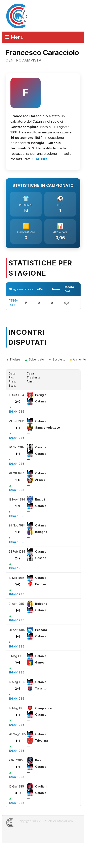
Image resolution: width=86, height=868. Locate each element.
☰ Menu (14, 37)
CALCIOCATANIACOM (24, 823)
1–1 (18, 428)
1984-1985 (40, 159)
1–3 (18, 506)
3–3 (18, 689)
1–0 (18, 480)
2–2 (18, 402)
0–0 (18, 793)
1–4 (18, 662)
